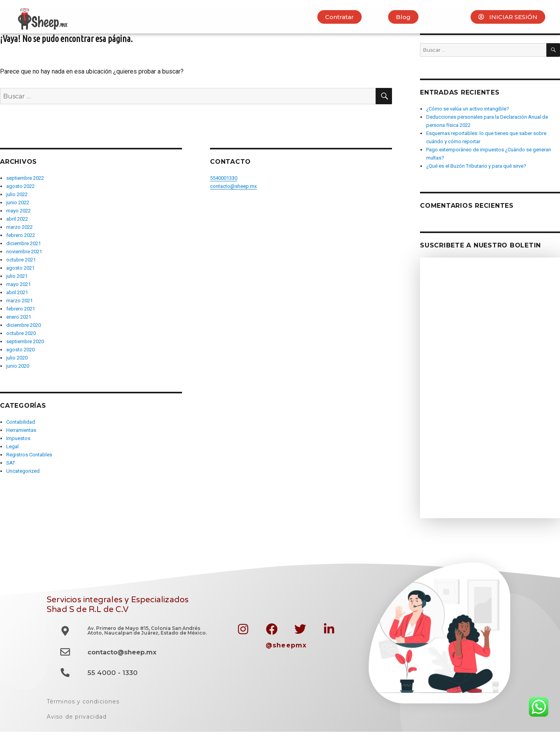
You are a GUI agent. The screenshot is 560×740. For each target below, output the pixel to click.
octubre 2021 (21, 260)
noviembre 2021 (24, 252)
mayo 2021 (18, 284)
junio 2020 (18, 366)
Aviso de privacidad (77, 717)
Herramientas (21, 430)
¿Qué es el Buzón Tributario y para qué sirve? (476, 166)
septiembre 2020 (25, 341)
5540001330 (224, 178)
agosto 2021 (20, 268)
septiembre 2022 (25, 178)
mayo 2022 (18, 211)
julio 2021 (17, 276)
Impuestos (18, 438)
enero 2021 (19, 317)
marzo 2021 (19, 301)
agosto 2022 (20, 186)
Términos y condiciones (83, 701)
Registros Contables (29, 455)
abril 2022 (17, 219)
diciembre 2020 (24, 325)
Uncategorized (23, 471)
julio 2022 (17, 194)
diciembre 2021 (24, 243)
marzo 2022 (19, 227)
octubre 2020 (21, 333)
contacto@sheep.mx (233, 186)
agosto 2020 (20, 350)
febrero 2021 (21, 309)
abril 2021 (17, 292)
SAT (11, 463)
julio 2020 (17, 358)
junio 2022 (18, 203)
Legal (12, 446)
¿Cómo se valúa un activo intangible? (468, 109)
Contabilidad (21, 422)
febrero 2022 (21, 235)
